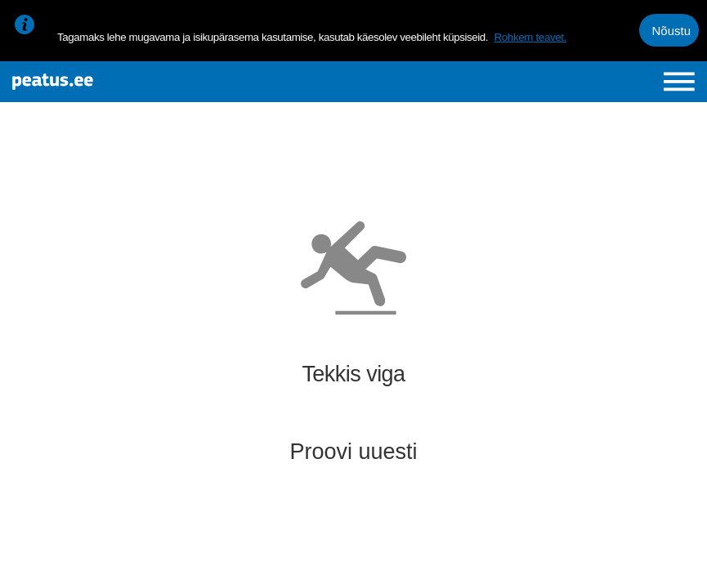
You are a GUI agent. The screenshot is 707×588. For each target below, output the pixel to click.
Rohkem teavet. (530, 37)
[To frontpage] (127, 82)
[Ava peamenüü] (679, 82)
